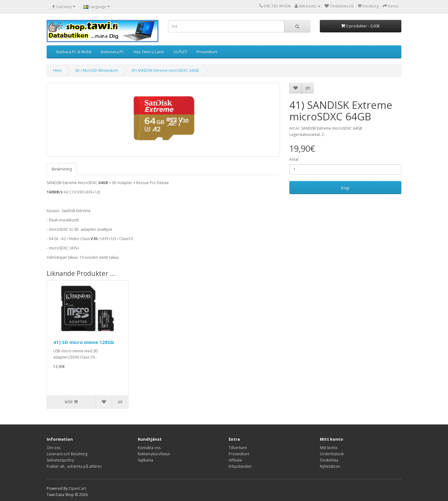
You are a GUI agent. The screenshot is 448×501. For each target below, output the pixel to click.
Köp (345, 188)
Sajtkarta (145, 460)
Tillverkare (238, 448)
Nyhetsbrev (330, 466)
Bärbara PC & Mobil (74, 52)
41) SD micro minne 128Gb (84, 342)
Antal (294, 159)
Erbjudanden (240, 466)
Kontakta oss (149, 448)
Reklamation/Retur (154, 454)
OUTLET (180, 52)
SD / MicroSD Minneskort (96, 70)
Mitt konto (329, 448)
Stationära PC (112, 52)
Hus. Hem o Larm (149, 52)
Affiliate (235, 460)
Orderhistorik (332, 454)
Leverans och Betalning (67, 454)
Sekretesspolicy (60, 460)
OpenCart (77, 488)
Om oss (54, 448)
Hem (57, 70)
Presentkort (207, 52)
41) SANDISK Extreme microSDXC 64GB (165, 70)
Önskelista (329, 460)
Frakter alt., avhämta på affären (74, 466)
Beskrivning (62, 169)
